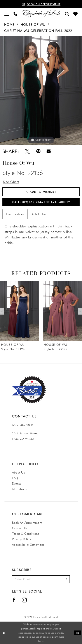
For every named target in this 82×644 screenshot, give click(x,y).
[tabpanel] (41, 90)
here (41, 641)
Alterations (19, 489)
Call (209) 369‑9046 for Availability (41, 202)
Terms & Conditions (26, 533)
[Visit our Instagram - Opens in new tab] (24, 600)
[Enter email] (41, 579)
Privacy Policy (22, 539)
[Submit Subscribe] (67, 579)
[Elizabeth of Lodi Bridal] (41, 14)
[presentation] (20, 311)
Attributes (39, 214)
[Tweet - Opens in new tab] (27, 151)
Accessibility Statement (28, 544)
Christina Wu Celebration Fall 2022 (38, 31)
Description (15, 214)
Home (9, 24)
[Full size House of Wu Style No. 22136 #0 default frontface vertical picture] (41, 90)
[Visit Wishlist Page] (75, 14)
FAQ (15, 478)
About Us (18, 472)
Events (17, 483)
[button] (7, 14)
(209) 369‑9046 (23, 425)
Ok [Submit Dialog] (78, 633)
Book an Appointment (27, 522)
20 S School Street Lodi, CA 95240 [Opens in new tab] (25, 436)
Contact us (20, 528)
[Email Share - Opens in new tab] (49, 151)
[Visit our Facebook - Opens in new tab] (14, 600)
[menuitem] (7, 14)
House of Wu (33, 24)
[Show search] (67, 14)
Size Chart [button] (11, 182)
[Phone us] (16, 14)
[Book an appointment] (41, 4)
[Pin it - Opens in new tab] (38, 151)
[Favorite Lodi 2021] (29, 390)
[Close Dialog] (4, 633)
